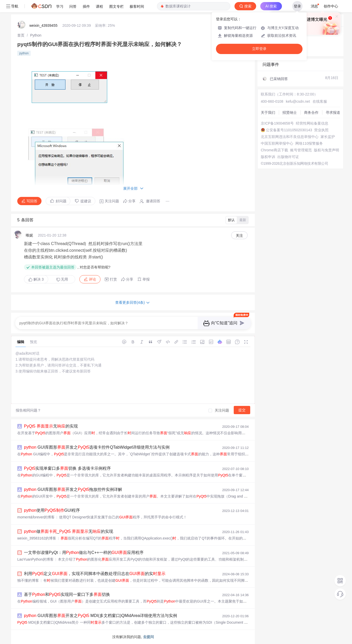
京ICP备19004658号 (277, 123)
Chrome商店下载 (274, 150)
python (24, 53)
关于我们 (268, 112)
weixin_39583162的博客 (37, 538)
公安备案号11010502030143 (289, 130)
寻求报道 (333, 112)
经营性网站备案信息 (312, 123)
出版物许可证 (288, 157)
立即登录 (259, 49)
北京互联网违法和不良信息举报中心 (290, 137)
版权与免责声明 (326, 150)
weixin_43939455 (43, 25)
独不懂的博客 (28, 580)
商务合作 (311, 112)
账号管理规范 (301, 150)
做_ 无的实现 (69, 531)
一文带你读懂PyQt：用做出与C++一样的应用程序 (84, 552)
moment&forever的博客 (36, 517)
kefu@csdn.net (298, 101)
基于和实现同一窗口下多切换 (67, 594)
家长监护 (328, 137)
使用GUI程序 (52, 510)
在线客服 (320, 101)
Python (36, 35)
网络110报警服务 (309, 143)
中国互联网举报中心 (277, 143)
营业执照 (321, 130)
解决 (36, 279)
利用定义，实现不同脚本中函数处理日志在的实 (95, 574)
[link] (21, 35)
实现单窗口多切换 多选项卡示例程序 (67, 468)
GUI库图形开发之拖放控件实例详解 (73, 489)
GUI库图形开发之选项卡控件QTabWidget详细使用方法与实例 (97, 447)
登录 (297, 6)
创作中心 (331, 6)
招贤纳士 (290, 112)
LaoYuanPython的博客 (35, 559)
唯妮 (29, 235)
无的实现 (51, 426)
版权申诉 (268, 157)
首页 (21, 35)
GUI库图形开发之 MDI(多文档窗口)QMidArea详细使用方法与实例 (100, 616)
